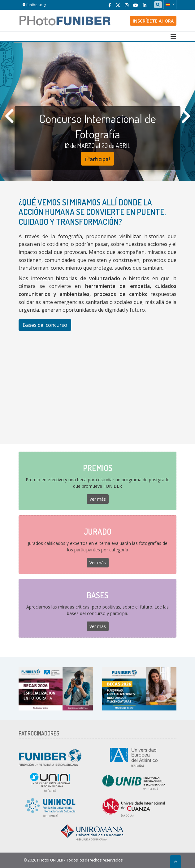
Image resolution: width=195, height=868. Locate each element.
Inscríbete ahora (153, 21)
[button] (170, 5)
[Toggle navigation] (173, 36)
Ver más (98, 499)
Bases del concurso (45, 325)
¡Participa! (97, 159)
